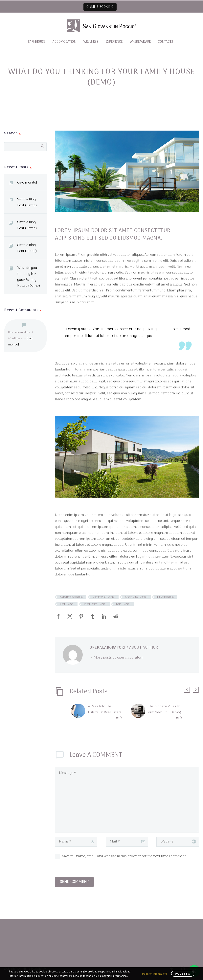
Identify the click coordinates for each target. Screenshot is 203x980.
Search (42, 146)
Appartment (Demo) (72, 597)
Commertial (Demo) (104, 597)
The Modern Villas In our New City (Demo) (165, 709)
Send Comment (74, 882)
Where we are (140, 42)
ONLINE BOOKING (100, 7)
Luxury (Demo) (166, 597)
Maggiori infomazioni (154, 974)
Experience (114, 42)
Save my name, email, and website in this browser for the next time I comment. (124, 856)
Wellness (91, 42)
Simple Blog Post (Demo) (27, 202)
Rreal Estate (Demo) (95, 604)
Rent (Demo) (67, 604)
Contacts (165, 42)
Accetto (183, 974)
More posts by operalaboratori (118, 658)
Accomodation (64, 42)
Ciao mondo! (27, 183)
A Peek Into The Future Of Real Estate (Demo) (105, 712)
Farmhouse (37, 42)
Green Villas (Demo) (136, 597)
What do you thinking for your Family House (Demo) (29, 277)
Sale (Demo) (123, 604)
